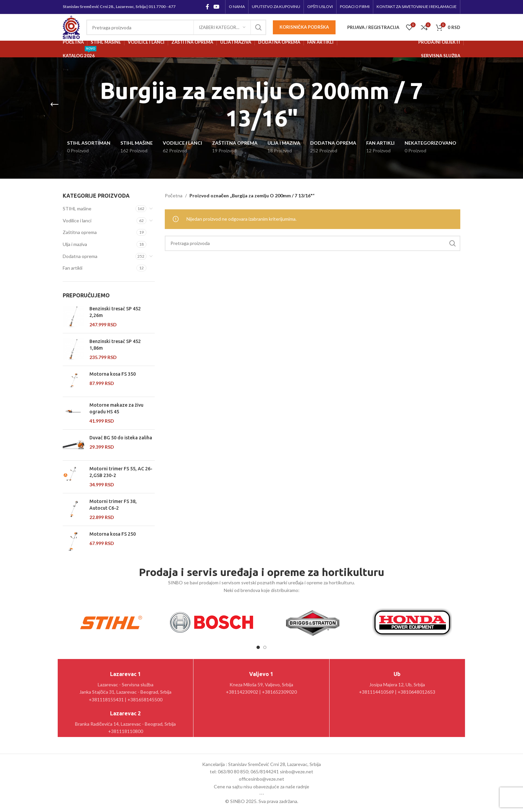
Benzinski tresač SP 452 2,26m (115, 312)
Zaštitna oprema (80, 232)
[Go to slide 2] (265, 647)
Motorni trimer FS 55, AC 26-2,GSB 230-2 (121, 472)
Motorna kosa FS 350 (113, 374)
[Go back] (54, 105)
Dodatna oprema (80, 256)
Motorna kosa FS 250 (113, 534)
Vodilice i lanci (77, 220)
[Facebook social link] (207, 7)
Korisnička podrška (304, 27)
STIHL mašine (77, 208)
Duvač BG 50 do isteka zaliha (121, 438)
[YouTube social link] (217, 7)
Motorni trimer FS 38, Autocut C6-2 (113, 505)
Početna (174, 195)
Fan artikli (73, 268)
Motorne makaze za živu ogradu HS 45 (116, 408)
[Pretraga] (176, 27)
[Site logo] (71, 27)
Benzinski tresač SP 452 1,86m (115, 345)
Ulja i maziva (75, 244)
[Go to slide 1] (258, 647)
